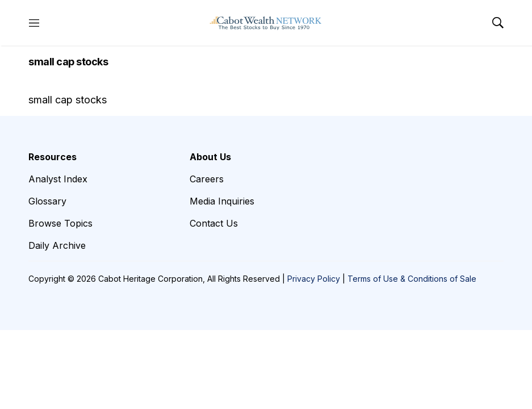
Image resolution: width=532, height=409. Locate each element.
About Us (210, 157)
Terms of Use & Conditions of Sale (412, 279)
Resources (53, 157)
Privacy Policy (314, 279)
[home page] (266, 23)
